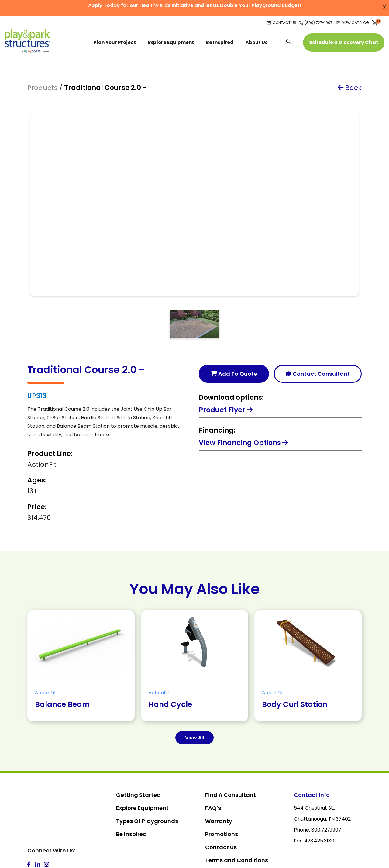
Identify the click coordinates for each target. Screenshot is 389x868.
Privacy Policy (225, 820)
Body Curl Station (295, 650)
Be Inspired (131, 780)
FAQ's (213, 754)
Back (350, 88)
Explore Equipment (142, 754)
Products (42, 88)
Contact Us (221, 793)
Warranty (219, 767)
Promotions (222, 780)
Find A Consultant (231, 741)
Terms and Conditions (237, 806)
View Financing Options (243, 389)
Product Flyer (226, 356)
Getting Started (138, 741)
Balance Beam (62, 650)
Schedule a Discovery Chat (344, 42)
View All (194, 684)
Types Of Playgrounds (147, 767)
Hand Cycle (170, 650)
